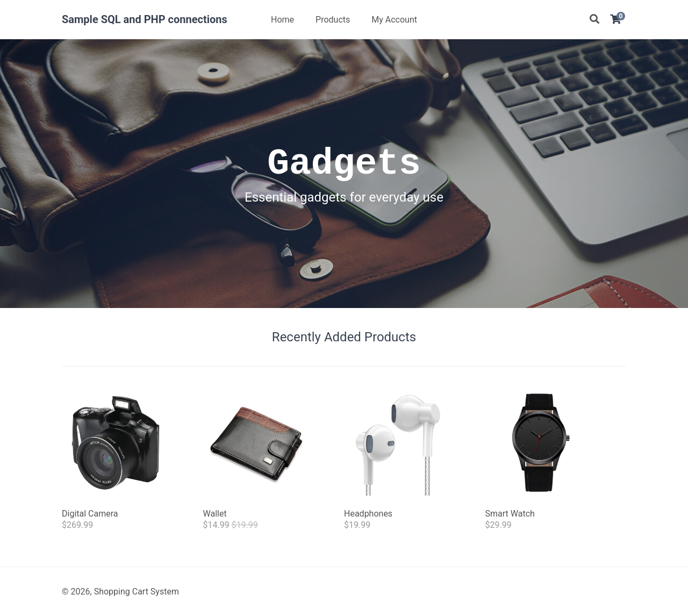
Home (282, 20)
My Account (394, 20)
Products (333, 20)
